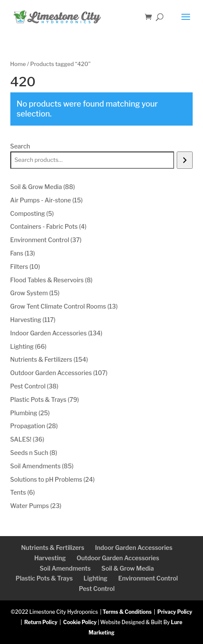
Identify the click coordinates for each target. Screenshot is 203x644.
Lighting (95, 578)
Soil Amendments (65, 568)
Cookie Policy (80, 622)
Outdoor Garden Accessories (118, 558)
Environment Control (148, 578)
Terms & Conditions (127, 612)
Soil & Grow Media (128, 568)
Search (20, 146)
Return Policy (41, 622)
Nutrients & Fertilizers (53, 548)
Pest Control (97, 589)
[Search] (185, 160)
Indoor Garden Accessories (134, 548)
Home (18, 64)
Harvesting (50, 558)
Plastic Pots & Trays (44, 578)
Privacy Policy (175, 612)
